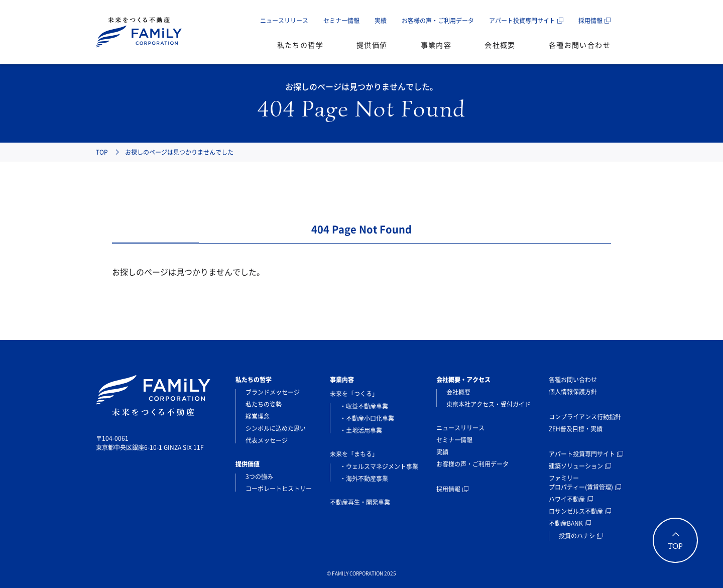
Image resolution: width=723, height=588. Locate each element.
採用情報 (590, 21)
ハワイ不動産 (567, 499)
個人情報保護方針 (573, 392)
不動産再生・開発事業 (360, 502)
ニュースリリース (284, 21)
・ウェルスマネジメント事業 (379, 466)
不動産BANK (566, 523)
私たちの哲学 (300, 45)
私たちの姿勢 (264, 404)
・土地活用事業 (361, 430)
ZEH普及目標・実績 (576, 429)
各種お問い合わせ (580, 45)
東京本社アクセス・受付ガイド (489, 404)
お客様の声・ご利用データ (438, 21)
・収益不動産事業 (364, 406)
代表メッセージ (267, 440)
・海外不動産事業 (364, 479)
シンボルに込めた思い (276, 428)
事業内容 (436, 45)
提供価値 (372, 45)
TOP (102, 152)
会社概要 (500, 45)
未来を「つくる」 (354, 394)
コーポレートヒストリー (279, 489)
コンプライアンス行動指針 (585, 417)
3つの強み (259, 477)
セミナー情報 (341, 21)
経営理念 (258, 416)
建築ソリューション (576, 466)
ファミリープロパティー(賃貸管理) (581, 483)
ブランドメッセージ (273, 392)
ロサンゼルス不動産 (576, 511)
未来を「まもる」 (354, 454)
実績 (381, 21)
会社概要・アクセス (463, 380)
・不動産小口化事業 (367, 418)
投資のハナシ (577, 536)
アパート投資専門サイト (522, 21)
